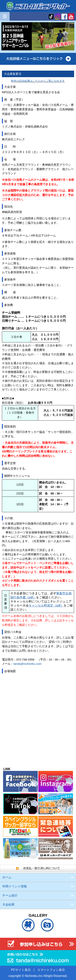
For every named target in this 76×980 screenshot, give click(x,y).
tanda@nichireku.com (27, 664)
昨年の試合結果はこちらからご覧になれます (38, 81)
